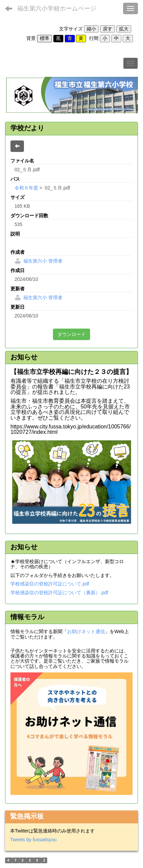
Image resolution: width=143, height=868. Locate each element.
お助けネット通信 (86, 631)
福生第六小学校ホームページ (57, 8)
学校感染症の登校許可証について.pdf (50, 584)
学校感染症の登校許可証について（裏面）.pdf (59, 593)
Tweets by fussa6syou (33, 840)
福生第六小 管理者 (38, 261)
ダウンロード (71, 334)
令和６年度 (26, 188)
